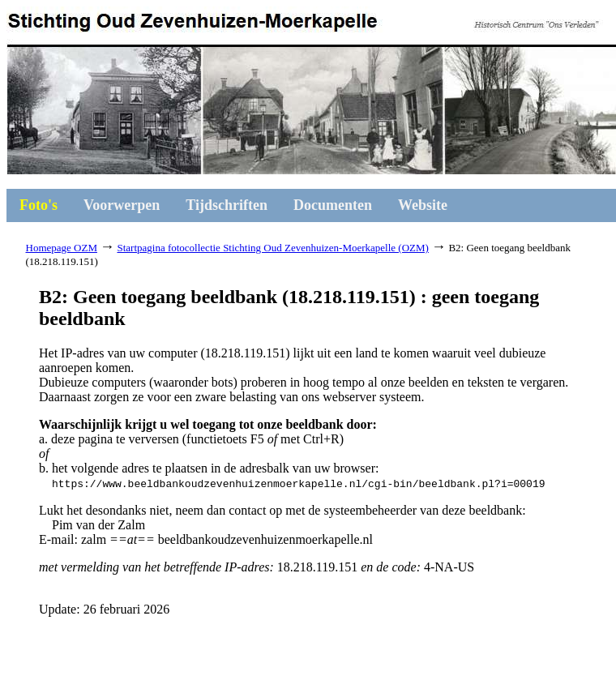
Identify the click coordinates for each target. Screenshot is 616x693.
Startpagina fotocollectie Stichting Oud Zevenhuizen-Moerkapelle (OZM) (272, 248)
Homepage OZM (62, 248)
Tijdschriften (227, 205)
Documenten (333, 205)
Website (423, 205)
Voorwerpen (122, 205)
